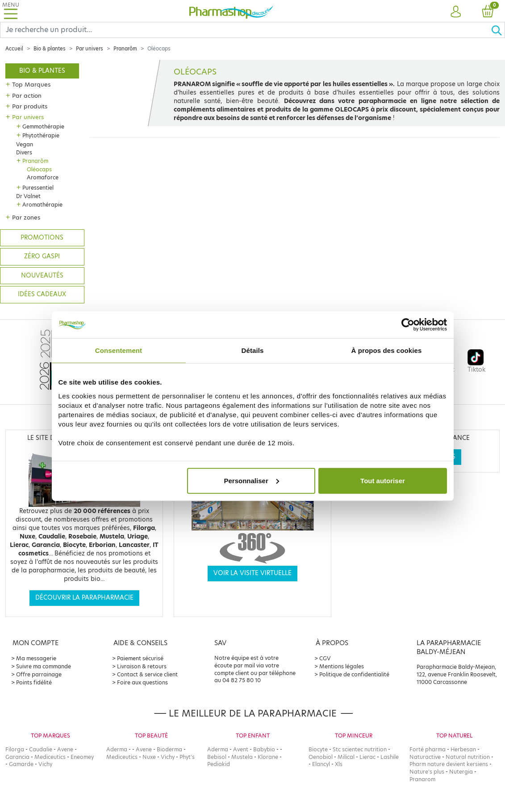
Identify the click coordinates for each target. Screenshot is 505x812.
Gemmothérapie (43, 126)
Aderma (117, 749)
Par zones (26, 217)
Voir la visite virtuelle (252, 573)
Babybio (264, 749)
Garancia (17, 757)
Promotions (42, 238)
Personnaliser (252, 480)
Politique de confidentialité (354, 674)
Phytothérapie (41, 135)
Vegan (25, 144)
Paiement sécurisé (140, 658)
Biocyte (318, 749)
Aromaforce (43, 177)
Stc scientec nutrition (360, 749)
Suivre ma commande (44, 666)
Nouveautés (42, 275)
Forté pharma (428, 749)
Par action (27, 95)
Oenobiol (321, 757)
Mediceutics (50, 757)
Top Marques (31, 84)
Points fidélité (34, 682)
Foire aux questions (142, 682)
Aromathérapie (42, 205)
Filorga (15, 749)
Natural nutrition (468, 757)
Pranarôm (125, 49)
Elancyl (321, 764)
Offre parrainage (39, 674)
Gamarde (21, 764)
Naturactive (425, 757)
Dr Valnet (28, 196)
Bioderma (169, 749)
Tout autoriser (383, 480)
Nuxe (149, 757)
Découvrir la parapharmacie (84, 598)
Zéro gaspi (42, 256)
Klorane (268, 757)
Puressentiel (38, 188)
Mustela (242, 757)
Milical (346, 757)
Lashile (390, 757)
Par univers (90, 49)
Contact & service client (147, 674)
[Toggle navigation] (11, 11)
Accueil (14, 49)
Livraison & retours (142, 666)
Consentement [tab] (119, 350)
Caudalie (41, 749)
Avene (65, 749)
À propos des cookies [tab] (387, 350)
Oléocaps (39, 169)
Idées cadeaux (42, 294)
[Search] (246, 30)
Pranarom (422, 779)
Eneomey (82, 757)
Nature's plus (427, 772)
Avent (241, 749)
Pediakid (219, 764)
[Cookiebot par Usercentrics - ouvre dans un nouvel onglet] (408, 325)
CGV (325, 658)
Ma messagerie (36, 658)
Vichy (45, 764)
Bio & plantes (50, 49)
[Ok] (498, 30)
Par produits (30, 106)
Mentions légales (342, 666)
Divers (24, 152)
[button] (456, 12)
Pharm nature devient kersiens (449, 764)
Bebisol (217, 757)
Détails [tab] (253, 350)
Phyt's (187, 757)
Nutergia (461, 772)
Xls (339, 764)
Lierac (367, 757)
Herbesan (463, 749)
